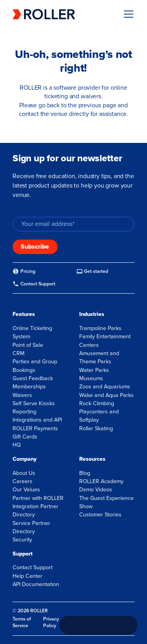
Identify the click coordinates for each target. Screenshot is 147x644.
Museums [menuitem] (91, 378)
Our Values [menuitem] (26, 490)
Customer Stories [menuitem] (100, 515)
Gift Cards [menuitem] (25, 437)
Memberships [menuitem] (29, 387)
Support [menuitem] (23, 554)
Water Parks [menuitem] (94, 370)
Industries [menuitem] (92, 314)
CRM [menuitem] (19, 353)
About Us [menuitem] (24, 473)
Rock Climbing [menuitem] (97, 403)
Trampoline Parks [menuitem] (100, 328)
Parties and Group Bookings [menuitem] (35, 366)
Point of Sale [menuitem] (28, 345)
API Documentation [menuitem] (36, 584)
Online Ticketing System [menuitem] (32, 332)
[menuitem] (24, 271)
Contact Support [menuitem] (33, 567)
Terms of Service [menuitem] (22, 622)
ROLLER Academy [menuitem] (101, 481)
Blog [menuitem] (85, 473)
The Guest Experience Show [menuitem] (106, 502)
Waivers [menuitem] (22, 395)
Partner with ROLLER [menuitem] (38, 498)
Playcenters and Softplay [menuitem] (99, 416)
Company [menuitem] (24, 459)
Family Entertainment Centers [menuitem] (105, 341)
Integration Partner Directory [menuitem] (35, 511)
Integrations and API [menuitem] (37, 420)
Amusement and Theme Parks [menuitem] (99, 357)
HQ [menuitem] (17, 445)
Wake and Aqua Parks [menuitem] (106, 395)
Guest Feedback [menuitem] (33, 378)
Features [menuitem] (24, 314)
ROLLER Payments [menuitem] (35, 428)
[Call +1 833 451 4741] (98, 625)
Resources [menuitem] (92, 459)
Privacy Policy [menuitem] (51, 622)
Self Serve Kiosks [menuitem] (34, 403)
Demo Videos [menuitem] (96, 490)
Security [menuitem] (22, 540)
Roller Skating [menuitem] (96, 428)
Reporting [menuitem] (24, 412)
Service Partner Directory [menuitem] (31, 527)
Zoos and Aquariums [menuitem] (105, 387)
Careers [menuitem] (23, 481)
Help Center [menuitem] (27, 576)
